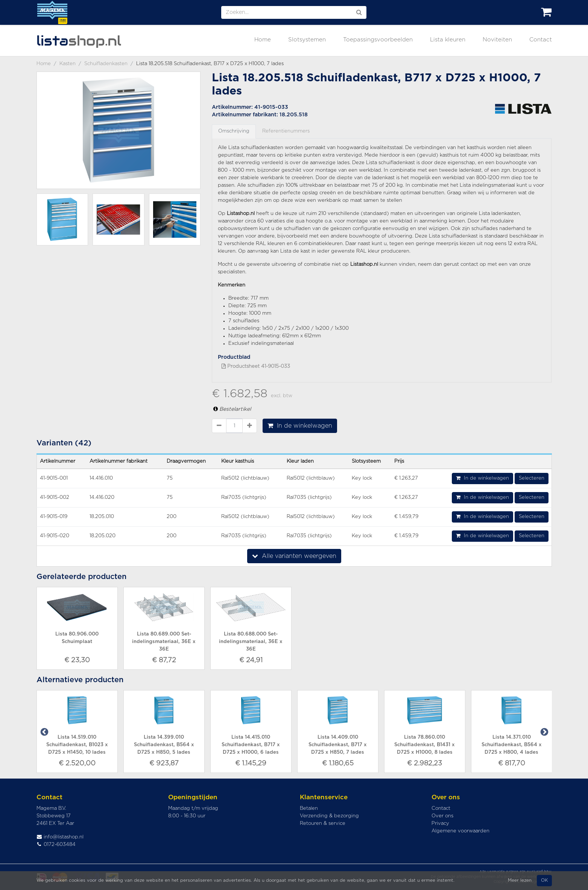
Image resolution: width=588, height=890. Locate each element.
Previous (44, 732)
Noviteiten (497, 40)
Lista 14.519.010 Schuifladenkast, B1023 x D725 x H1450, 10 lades (77, 745)
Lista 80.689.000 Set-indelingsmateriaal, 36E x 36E (164, 642)
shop (79, 41)
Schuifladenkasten (106, 64)
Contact (541, 40)
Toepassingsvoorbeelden (378, 40)
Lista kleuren (448, 40)
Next (544, 732)
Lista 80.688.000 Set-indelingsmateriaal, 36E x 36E (251, 642)
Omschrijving (234, 131)
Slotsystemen (307, 40)
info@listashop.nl (60, 837)
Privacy (440, 824)
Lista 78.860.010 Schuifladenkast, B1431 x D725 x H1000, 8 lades (425, 745)
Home (263, 40)
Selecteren (532, 478)
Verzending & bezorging (329, 816)
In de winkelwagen (300, 426)
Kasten (68, 64)
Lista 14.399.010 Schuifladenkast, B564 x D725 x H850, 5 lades (164, 745)
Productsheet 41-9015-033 (256, 367)
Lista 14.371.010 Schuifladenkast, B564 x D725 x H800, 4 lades (512, 745)
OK (544, 880)
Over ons (442, 816)
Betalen (309, 808)
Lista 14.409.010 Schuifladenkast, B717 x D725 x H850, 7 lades (338, 745)
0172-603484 (56, 845)
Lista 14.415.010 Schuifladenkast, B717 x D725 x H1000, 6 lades (251, 745)
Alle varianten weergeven (294, 556)
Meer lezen (520, 880)
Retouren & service (323, 824)
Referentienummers (286, 131)
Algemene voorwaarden (460, 831)
